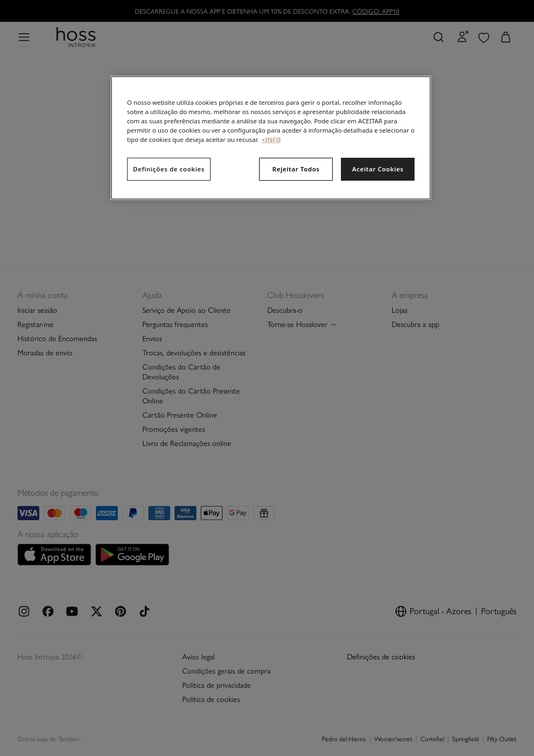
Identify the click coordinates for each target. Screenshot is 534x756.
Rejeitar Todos (296, 169)
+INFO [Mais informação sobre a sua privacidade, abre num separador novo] (271, 139)
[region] (271, 138)
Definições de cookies (169, 169)
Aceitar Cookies (377, 169)
